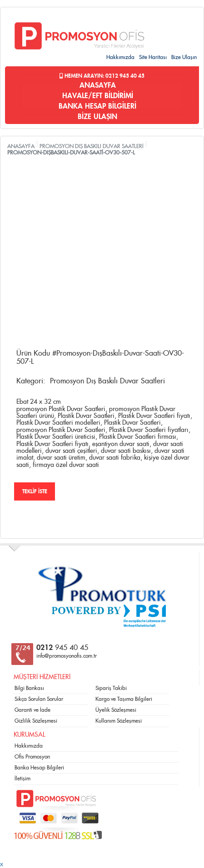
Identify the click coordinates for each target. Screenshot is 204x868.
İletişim (22, 779)
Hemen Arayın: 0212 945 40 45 (102, 76)
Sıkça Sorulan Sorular (39, 699)
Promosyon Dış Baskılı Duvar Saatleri (107, 381)
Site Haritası (153, 57)
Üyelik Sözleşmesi (116, 710)
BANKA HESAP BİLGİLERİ (97, 106)
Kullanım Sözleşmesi (119, 721)
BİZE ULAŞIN (97, 117)
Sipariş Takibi (111, 688)
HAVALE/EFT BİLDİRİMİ (98, 96)
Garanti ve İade (32, 710)
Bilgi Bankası (29, 688)
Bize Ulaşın (184, 57)
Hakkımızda (120, 57)
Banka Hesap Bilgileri (39, 768)
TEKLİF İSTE (35, 491)
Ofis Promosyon (32, 757)
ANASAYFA (98, 85)
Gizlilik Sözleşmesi (36, 721)
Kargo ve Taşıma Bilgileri (124, 699)
